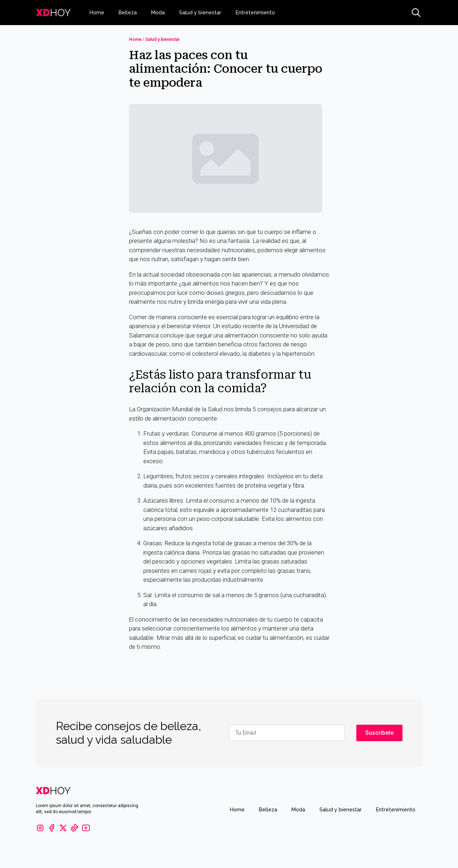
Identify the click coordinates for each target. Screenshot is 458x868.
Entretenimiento (255, 13)
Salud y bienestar (200, 13)
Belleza (128, 13)
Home (97, 13)
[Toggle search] (416, 13)
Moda (158, 13)
